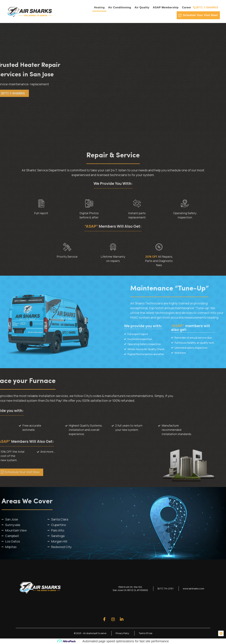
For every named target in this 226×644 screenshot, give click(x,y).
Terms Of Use (146, 633)
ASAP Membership (166, 7)
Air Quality (142, 7)
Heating (99, 7)
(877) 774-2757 (163, 589)
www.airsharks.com (193, 589)
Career (187, 7)
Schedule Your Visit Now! (200, 15)
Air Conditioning (120, 7)
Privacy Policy (123, 633)
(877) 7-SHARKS (207, 7)
